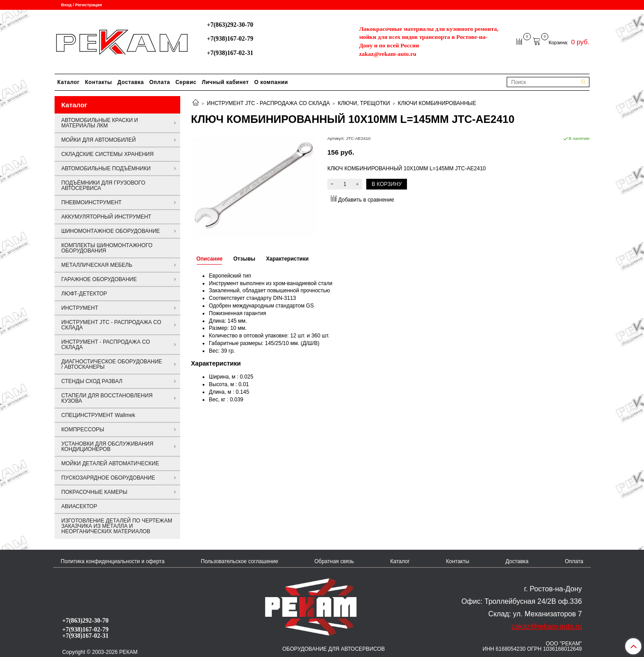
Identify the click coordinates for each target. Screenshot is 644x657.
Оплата (160, 82)
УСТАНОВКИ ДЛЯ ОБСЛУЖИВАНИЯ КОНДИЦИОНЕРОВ (107, 446)
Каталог (68, 82)
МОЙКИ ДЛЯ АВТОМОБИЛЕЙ (99, 140)
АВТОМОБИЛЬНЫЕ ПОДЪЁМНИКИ (106, 168)
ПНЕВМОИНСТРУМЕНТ (91, 202)
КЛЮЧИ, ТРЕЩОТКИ (364, 103)
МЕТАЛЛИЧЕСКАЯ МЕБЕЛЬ (97, 265)
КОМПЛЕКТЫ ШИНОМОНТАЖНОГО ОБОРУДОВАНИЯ (107, 248)
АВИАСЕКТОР (79, 506)
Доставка (131, 82)
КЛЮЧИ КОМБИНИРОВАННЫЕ (437, 103)
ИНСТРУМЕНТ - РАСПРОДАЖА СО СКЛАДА (106, 345)
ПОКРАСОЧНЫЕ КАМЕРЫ (94, 492)
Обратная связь (334, 561)
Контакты (99, 82)
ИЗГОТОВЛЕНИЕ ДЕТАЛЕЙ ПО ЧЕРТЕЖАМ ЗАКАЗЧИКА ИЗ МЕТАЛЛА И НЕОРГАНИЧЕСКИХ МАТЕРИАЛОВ (117, 526)
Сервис (186, 82)
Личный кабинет (225, 82)
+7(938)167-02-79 (230, 38)
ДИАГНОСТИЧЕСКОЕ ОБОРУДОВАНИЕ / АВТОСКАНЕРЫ (112, 364)
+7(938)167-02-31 (230, 53)
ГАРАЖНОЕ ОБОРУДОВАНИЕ (99, 279)
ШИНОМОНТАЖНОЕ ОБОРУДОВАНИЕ (111, 231)
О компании (271, 82)
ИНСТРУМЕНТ (80, 308)
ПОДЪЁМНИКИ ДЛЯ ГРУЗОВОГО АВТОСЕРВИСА (103, 185)
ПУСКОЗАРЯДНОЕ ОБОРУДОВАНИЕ (108, 478)
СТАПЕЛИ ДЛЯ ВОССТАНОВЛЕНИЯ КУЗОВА (107, 398)
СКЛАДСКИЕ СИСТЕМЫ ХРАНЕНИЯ (107, 154)
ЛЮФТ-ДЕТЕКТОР (84, 294)
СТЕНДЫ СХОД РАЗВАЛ (92, 381)
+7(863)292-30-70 (230, 25)
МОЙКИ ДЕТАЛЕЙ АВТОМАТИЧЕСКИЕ (110, 463)
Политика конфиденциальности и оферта (113, 561)
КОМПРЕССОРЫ (83, 430)
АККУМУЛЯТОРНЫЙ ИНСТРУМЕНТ (106, 217)
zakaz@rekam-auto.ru (388, 54)
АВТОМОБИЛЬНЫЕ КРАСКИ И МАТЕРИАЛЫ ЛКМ (100, 123)
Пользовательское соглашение (239, 561)
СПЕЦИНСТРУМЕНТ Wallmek (98, 415)
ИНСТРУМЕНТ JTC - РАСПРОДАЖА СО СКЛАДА (269, 103)
